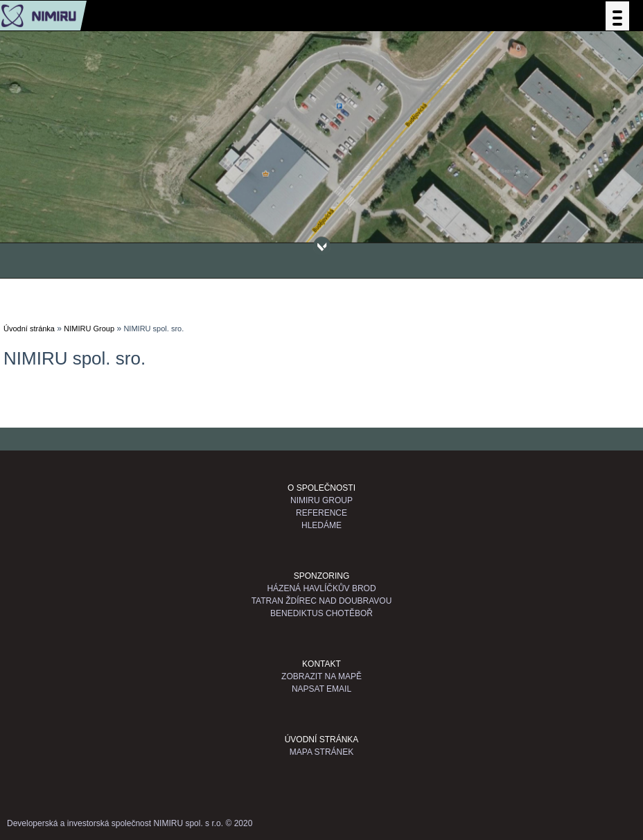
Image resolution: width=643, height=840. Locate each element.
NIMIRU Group (89, 329)
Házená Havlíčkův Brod (321, 588)
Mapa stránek (321, 752)
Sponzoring (322, 576)
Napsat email (321, 689)
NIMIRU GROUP (321, 500)
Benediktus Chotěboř (321, 613)
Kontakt (321, 664)
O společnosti (321, 488)
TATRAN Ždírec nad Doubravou (322, 601)
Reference (321, 513)
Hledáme (321, 525)
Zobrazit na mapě (321, 676)
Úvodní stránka (29, 329)
